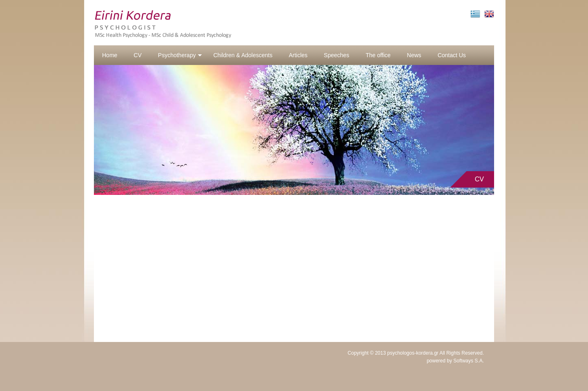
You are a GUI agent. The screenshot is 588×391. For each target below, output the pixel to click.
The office (378, 55)
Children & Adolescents (243, 55)
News (414, 55)
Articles (298, 55)
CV (137, 55)
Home (110, 55)
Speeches (336, 55)
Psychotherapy (180, 55)
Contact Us (452, 55)
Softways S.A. (469, 361)
